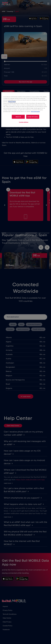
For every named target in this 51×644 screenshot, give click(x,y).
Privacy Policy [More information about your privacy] (12, 102)
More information (35, 111)
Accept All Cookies (33, 117)
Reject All (18, 117)
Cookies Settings (24, 122)
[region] (25, 110)
